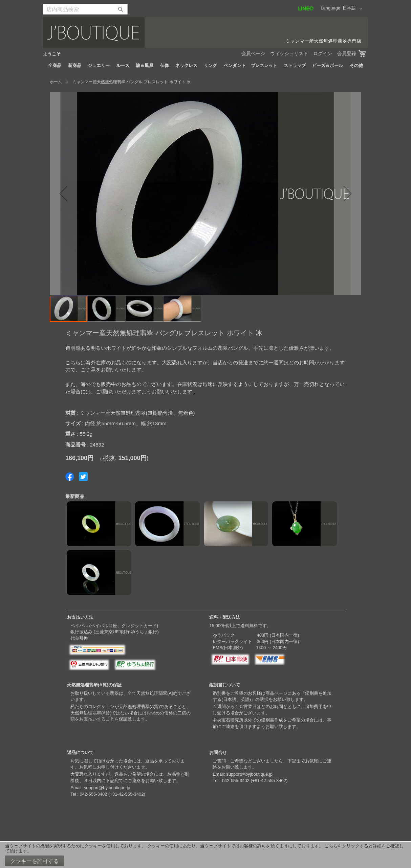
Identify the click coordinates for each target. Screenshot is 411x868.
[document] (205, 855)
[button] (354, 9)
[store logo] (205, 32)
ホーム (56, 82)
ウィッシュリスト (289, 53)
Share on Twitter (83, 477)
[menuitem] (55, 66)
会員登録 (347, 53)
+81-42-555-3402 (127, 794)
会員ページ (253, 53)
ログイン (323, 53)
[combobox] (85, 9)
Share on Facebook (70, 477)
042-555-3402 (93, 794)
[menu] (205, 66)
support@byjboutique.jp (107, 788)
